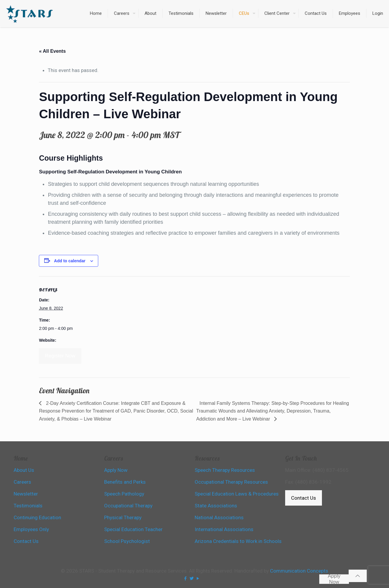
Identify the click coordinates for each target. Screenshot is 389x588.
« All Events (52, 51)
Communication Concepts (299, 571)
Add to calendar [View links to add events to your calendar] (70, 261)
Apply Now (334, 579)
